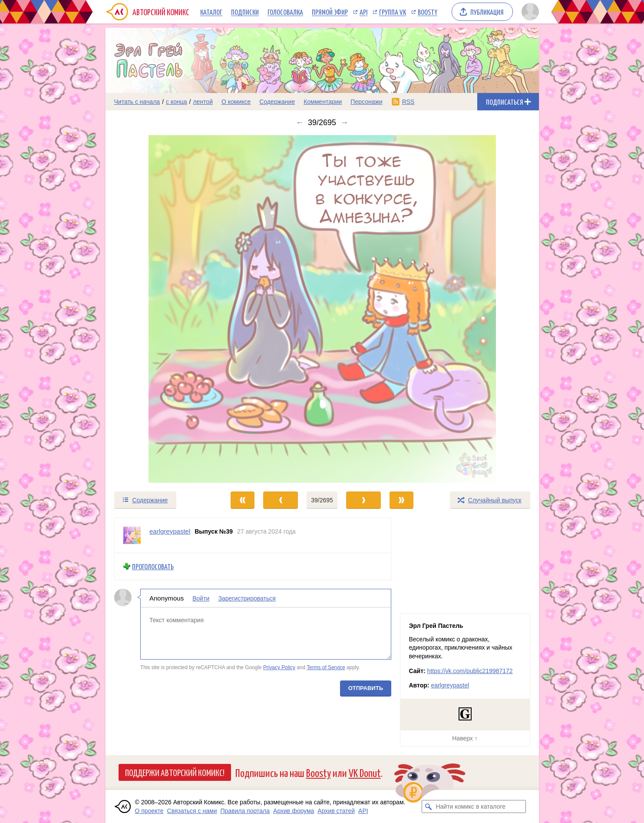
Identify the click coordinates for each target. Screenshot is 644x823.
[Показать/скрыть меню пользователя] (529, 12)
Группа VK (393, 12)
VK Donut (365, 772)
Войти (201, 598)
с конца (177, 102)
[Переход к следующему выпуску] (322, 309)
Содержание (277, 102)
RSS (408, 102)
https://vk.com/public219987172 (470, 671)
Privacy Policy (279, 667)
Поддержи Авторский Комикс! (175, 772)
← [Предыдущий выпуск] (300, 123)
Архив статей (336, 811)
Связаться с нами (192, 811)
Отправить (365, 688)
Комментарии (323, 102)
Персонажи (366, 102)
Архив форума (294, 811)
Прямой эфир (330, 12)
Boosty (428, 12)
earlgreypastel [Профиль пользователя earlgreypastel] (170, 531)
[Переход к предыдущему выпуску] (160, 309)
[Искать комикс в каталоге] (428, 806)
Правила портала (245, 811)
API (363, 12)
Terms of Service (326, 667)
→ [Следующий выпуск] (344, 123)
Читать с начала (137, 102)
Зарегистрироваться (247, 598)
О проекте (149, 811)
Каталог (211, 12)
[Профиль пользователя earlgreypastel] (132, 535)
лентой (203, 102)
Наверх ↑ (465, 738)
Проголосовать (153, 566)
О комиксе (236, 102)
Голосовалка (285, 12)
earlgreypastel (450, 685)
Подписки (245, 12)
